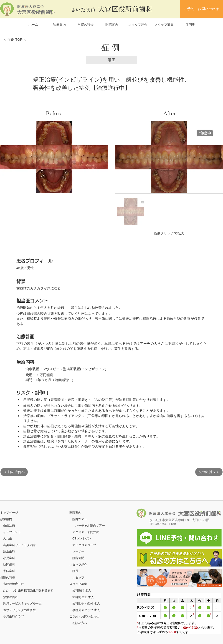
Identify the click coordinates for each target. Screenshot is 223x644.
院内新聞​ (78, 558)
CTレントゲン (82, 538)
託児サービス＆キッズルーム (22, 603)
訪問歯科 (9, 565)
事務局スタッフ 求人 (86, 610)
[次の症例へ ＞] (209, 472)
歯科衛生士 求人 (83, 597)
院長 (75, 571)
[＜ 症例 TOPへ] (17, 39)
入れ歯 (8, 538)
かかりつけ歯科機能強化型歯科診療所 (28, 590)
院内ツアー (80, 519)
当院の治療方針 (14, 584)
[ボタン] (179, 578)
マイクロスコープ (84, 545)
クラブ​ (19, 616)
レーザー (78, 551)
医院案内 (75, 513)
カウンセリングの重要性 (19, 610)
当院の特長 (8, 578)
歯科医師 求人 (82, 590)
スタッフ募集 (78, 584)
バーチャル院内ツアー (90, 525)
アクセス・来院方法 (86, 532)
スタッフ (78, 578)
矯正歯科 (9, 551)
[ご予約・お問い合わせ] (201, 9)
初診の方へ (80, 623)
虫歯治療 (9, 525)
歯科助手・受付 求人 (86, 603)
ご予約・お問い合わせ (84, 616)
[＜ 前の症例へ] (14, 472)
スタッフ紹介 (78, 565)
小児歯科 (9, 558)
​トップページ (9, 513)
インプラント (12, 532)
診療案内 (6, 519)
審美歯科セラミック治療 (19, 545)
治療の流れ (11, 597)
